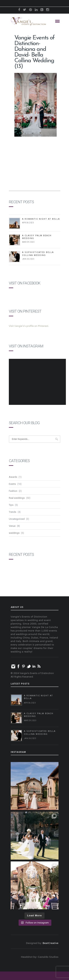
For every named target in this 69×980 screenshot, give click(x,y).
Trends (13, 512)
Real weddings (17, 498)
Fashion (13, 491)
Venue (12, 526)
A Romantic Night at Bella (41, 219)
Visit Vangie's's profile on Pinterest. (29, 326)
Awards (13, 477)
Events (12, 484)
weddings (14, 533)
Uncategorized (17, 519)
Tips (11, 505)
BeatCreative (51, 943)
